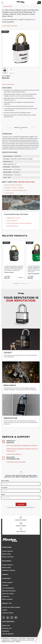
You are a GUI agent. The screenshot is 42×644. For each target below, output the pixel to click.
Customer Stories (8, 613)
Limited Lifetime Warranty (14, 454)
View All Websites (8, 634)
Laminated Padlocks (8, 6)
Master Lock (6, 625)
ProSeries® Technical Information (16, 462)
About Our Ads (30, 640)
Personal (7, 547)
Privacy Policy (22, 638)
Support (7, 579)
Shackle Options (13, 226)
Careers (5, 610)
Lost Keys (5, 585)
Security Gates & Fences (14, 185)
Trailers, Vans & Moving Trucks (16, 190)
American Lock (7, 628)
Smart (5, 574)
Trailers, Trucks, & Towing (14, 188)
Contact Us (6, 596)
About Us (7, 603)
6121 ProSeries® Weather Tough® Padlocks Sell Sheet (22, 446)
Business (7, 561)
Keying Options (12, 221)
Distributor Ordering (9, 570)
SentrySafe (6, 631)
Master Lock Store (8, 557)
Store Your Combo (8, 594)
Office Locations (7, 599)
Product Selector (8, 551)
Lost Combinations (8, 588)
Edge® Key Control (14, 218)
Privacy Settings (30, 638)
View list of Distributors (8, 84)
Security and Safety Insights (11, 607)
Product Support (7, 582)
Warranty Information (9, 591)
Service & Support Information (10, 26)
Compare (21, 277)
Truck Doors (9, 193)
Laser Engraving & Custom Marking (19, 223)
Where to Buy (7, 554)
